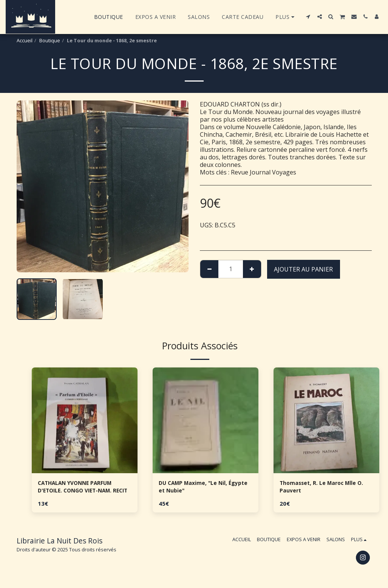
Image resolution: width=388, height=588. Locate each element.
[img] (85, 420)
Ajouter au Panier (303, 269)
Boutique (50, 40)
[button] (308, 17)
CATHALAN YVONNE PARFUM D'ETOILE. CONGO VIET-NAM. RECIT (81, 488)
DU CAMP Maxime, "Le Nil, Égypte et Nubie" (199, 488)
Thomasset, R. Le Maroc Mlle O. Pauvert (323, 488)
